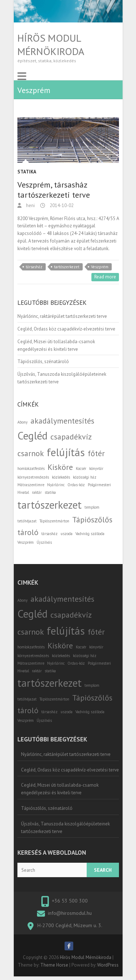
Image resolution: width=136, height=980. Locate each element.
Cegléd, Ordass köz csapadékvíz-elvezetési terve (66, 329)
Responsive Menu (22, 77)
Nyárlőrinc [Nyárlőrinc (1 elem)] (56, 485)
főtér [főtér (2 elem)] (96, 453)
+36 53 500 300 (70, 901)
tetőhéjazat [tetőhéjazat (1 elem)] (27, 521)
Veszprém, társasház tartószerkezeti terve (54, 190)
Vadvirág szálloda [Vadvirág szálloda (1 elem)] (90, 534)
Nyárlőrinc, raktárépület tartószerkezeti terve (62, 316)
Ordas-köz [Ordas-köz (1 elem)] (76, 485)
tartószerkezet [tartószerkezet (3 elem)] (50, 505)
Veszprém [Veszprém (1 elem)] (26, 542)
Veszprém (100, 267)
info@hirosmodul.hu (70, 913)
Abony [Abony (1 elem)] (22, 422)
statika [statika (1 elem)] (50, 492)
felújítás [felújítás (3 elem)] (66, 452)
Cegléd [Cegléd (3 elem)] (32, 436)
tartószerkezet (67, 267)
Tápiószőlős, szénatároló (43, 361)
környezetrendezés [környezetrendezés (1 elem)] (33, 477)
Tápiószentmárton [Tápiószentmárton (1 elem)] (54, 521)
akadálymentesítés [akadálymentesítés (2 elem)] (62, 421)
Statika (27, 172)
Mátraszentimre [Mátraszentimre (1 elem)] (31, 485)
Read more (105, 277)
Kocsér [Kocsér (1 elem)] (81, 468)
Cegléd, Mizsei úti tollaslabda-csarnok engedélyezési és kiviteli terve (60, 789)
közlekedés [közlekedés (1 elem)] (61, 477)
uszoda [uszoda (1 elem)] (67, 534)
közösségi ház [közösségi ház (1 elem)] (85, 477)
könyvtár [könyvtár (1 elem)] (96, 468)
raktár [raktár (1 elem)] (37, 492)
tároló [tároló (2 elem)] (28, 532)
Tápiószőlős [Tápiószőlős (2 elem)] (92, 520)
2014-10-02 (61, 205)
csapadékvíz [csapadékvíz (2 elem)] (71, 437)
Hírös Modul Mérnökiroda (51, 45)
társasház (34, 267)
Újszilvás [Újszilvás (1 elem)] (44, 542)
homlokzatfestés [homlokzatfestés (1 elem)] (31, 468)
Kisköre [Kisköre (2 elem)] (60, 467)
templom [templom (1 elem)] (92, 507)
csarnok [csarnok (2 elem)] (31, 453)
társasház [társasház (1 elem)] (50, 534)
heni (30, 205)
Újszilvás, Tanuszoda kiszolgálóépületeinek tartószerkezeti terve (65, 828)
